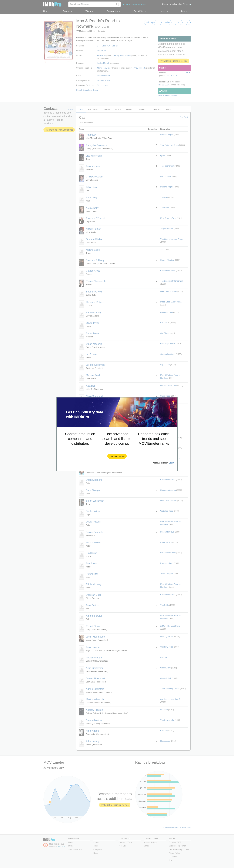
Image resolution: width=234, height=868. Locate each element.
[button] (117, 456)
